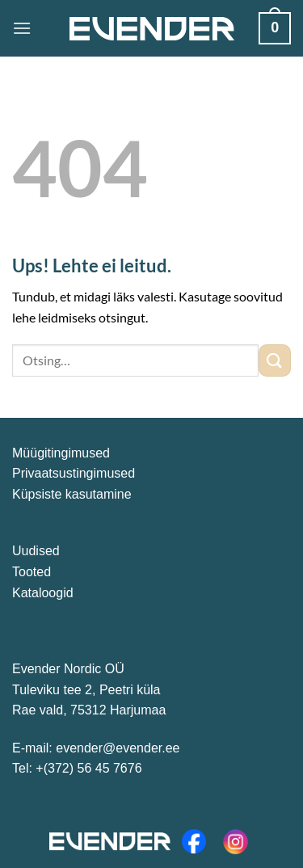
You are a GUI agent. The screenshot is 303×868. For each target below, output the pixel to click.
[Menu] (22, 28)
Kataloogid (43, 593)
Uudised (36, 551)
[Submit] (275, 360)
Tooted (32, 572)
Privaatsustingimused (74, 473)
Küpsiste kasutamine (72, 494)
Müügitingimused (61, 453)
